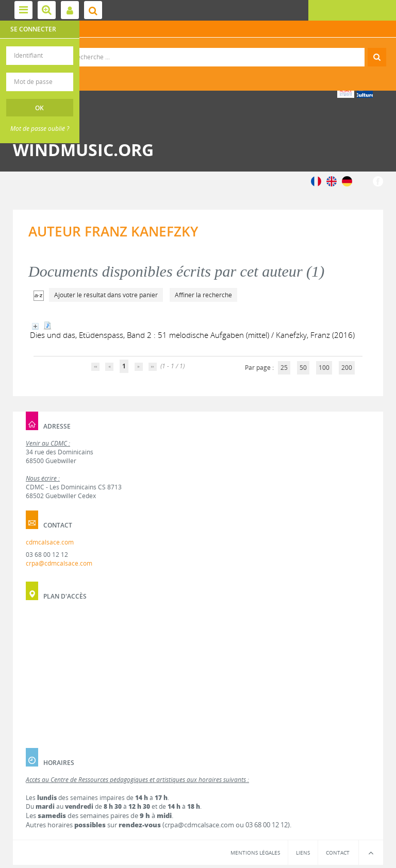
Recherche (198, 48)
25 (284, 368)
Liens (303, 853)
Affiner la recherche (203, 295)
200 (347, 368)
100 (324, 368)
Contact (338, 853)
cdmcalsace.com (50, 542)
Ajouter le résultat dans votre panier (106, 295)
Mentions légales (255, 853)
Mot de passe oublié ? (40, 129)
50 (303, 368)
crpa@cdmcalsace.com (59, 563)
